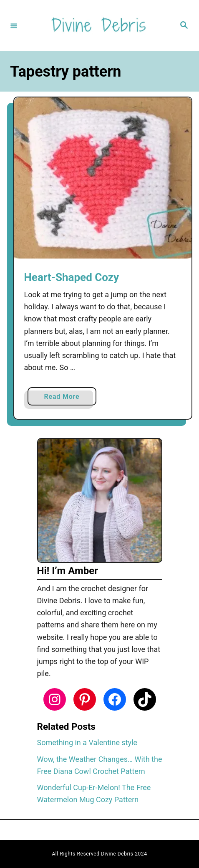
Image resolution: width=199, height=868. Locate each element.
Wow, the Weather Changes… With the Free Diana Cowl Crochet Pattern (100, 765)
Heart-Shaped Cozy (72, 277)
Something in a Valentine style (87, 742)
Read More (64, 398)
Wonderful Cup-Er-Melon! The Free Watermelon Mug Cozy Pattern (94, 793)
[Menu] (14, 25)
